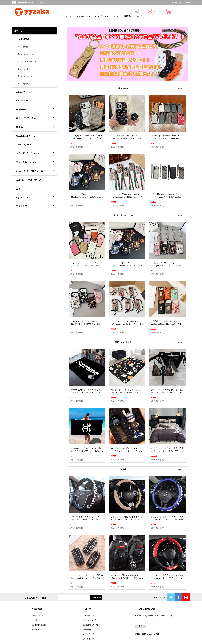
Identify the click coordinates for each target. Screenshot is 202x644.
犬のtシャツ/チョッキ (26, 54)
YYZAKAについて (39, 616)
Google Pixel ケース (35, 135)
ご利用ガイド (89, 616)
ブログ (139, 16)
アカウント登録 (184, 3)
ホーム (69, 16)
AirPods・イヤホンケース (35, 179)
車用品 (35, 127)
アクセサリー (35, 206)
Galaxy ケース (35, 100)
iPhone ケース (35, 91)
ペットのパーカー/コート (28, 62)
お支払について (90, 620)
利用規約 (35, 620)
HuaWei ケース (35, 109)
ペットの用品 (35, 38)
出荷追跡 (127, 16)
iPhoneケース (83, 16)
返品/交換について (91, 629)
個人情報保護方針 (39, 625)
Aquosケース (35, 197)
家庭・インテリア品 (35, 118)
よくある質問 (89, 639)
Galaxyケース (101, 16)
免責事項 (35, 629)
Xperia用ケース (35, 144)
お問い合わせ (89, 634)
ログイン (172, 3)
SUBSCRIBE (96, 598)
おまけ (35, 188)
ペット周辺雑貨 (24, 84)
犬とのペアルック (25, 76)
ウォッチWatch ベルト (35, 162)
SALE (116, 16)
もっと (181, 88)
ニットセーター (24, 69)
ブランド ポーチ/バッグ (35, 153)
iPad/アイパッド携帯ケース (35, 171)
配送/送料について (91, 625)
